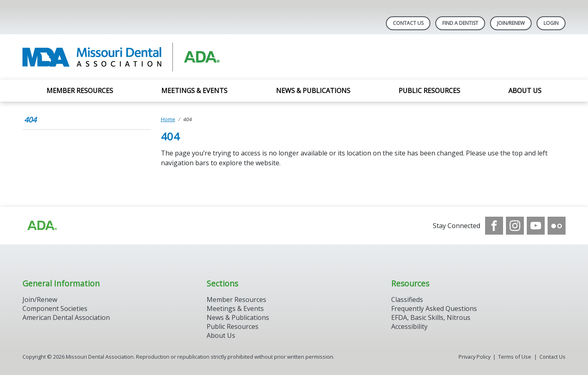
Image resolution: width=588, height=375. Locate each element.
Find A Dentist (460, 23)
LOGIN (551, 23)
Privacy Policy (474, 357)
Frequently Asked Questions (434, 308)
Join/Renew (511, 23)
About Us (525, 91)
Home (168, 119)
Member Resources (80, 91)
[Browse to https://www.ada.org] (42, 226)
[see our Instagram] (515, 226)
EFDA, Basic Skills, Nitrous (431, 317)
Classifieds (407, 300)
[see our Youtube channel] (536, 226)
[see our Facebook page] (494, 226)
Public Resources (429, 91)
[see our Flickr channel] (557, 226)
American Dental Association (66, 317)
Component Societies (55, 308)
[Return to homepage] (128, 57)
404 (30, 120)
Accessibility (409, 326)
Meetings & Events (194, 91)
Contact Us (408, 23)
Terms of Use (515, 357)
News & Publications (313, 91)
